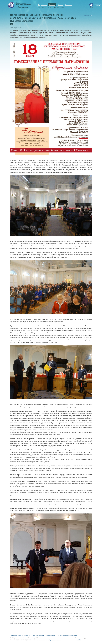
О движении (43, 5)
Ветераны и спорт (59, 8)
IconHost (79, 640)
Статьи (60, 5)
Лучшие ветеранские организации (67, 635)
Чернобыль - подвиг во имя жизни (20, 635)
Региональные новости (45, 8)
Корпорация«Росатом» (98, 5)
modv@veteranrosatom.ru (54, 640)
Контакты (69, 5)
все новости (88, 15)
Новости (52, 5)
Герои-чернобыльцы (38, 635)
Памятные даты (51, 635)
